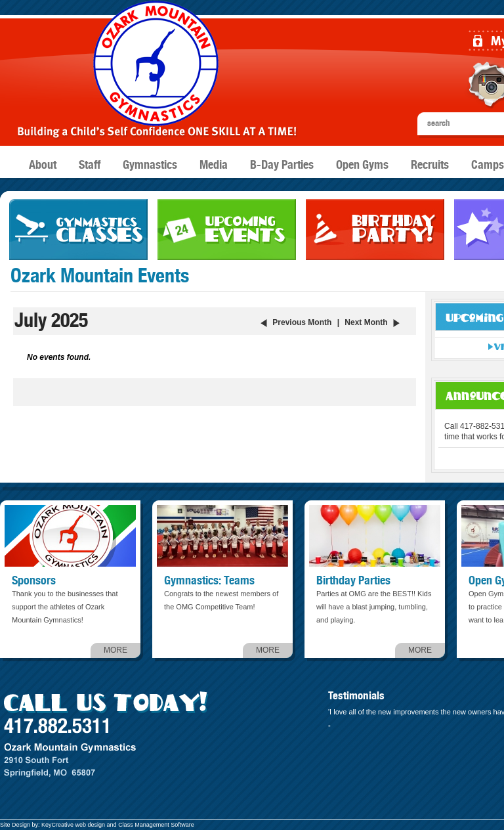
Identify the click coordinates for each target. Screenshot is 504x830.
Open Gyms (362, 165)
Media (214, 165)
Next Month (366, 322)
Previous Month (302, 322)
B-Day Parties (282, 165)
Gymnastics (150, 165)
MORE (115, 650)
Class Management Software (156, 825)
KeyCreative (57, 825)
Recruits (430, 165)
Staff (90, 165)
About (43, 165)
